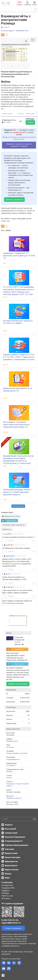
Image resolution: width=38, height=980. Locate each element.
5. (3, 587)
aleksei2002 (10, 556)
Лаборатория (11, 833)
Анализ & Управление (15, 837)
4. (3, 574)
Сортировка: (14, 525)
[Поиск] (8, 3)
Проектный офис (13, 857)
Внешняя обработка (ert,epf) (17, 753)
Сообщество (7, 885)
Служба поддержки (14, 903)
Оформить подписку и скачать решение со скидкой (19, 145)
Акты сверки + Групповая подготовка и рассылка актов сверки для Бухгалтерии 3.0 (16, 425)
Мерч (7, 878)
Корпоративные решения (17, 845)
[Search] (19, 819)
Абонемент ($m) (12, 804)
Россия (9, 778)
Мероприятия (11, 861)
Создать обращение (13, 928)
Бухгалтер (10, 747)
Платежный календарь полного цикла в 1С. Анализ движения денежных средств (17, 492)
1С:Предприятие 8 (13, 759)
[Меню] (3, 3)
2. (3, 545)
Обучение (9, 849)
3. (3, 556)
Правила (5, 891)
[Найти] (34, 819)
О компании (7, 882)
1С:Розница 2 (11, 765)
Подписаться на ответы (11, 516)
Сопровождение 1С (14, 841)
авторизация (18, 603)
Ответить (11, 541)
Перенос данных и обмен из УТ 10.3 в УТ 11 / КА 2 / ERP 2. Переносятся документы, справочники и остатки (19, 357)
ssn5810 (9, 534)
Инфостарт (6, 221)
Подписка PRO (8, 888)
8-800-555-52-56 (10, 920)
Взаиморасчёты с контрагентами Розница (16, 20)
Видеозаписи (11, 865)
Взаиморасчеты (12, 741)
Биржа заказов (12, 870)
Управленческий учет (14, 798)
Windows (10, 771)
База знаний (10, 829)
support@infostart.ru (11, 923)
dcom (8, 574)
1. (3, 534)
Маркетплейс (11, 853)
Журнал (9, 825)
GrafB (8, 545)
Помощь (5, 893)
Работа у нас (7, 896)
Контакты (6, 898)
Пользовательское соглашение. (14, 944)
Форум (8, 874)
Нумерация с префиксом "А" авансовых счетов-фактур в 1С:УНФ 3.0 (19, 256)
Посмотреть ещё (18, 506)
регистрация (7, 603)
